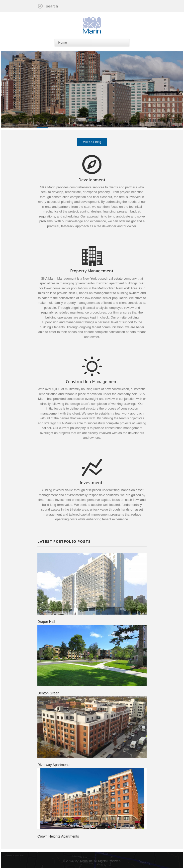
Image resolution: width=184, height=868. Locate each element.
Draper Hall (46, 617)
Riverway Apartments (54, 761)
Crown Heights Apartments (58, 833)
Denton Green (48, 689)
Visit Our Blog (92, 142)
